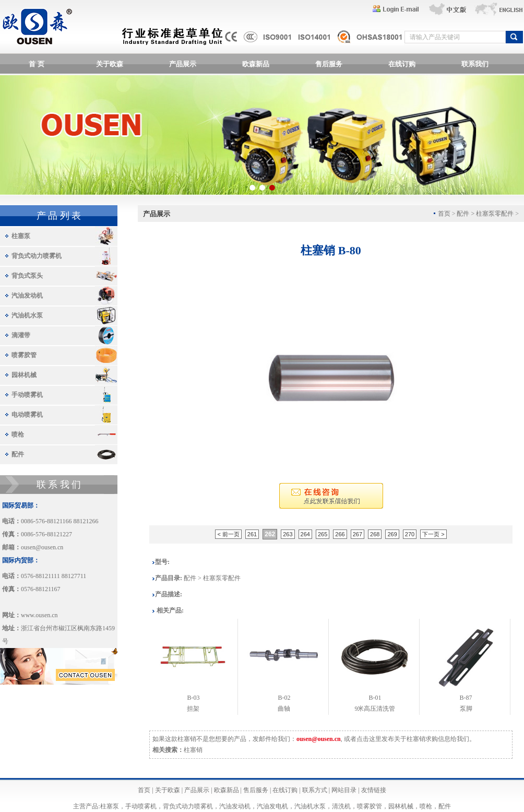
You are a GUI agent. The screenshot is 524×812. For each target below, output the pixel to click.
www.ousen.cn (39, 615)
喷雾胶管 (24, 355)
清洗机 (341, 806)
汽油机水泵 (27, 315)
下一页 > (433, 534)
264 (305, 534)
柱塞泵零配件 (495, 214)
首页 (144, 790)
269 (392, 534)
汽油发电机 (272, 806)
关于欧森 (110, 64)
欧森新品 (256, 64)
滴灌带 (21, 335)
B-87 (466, 698)
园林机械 (24, 375)
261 (252, 534)
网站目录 (344, 790)
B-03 (193, 698)
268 (375, 534)
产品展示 (183, 64)
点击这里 (369, 739)
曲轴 (284, 709)
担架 (193, 709)
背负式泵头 (27, 276)
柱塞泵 (21, 236)
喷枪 (18, 434)
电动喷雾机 (27, 415)
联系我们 (475, 64)
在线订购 (402, 64)
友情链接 (374, 790)
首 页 (36, 64)
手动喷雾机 (27, 395)
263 (288, 534)
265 (323, 534)
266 (340, 534)
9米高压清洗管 (375, 709)
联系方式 (315, 790)
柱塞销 (193, 750)
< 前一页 (228, 534)
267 (358, 534)
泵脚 (466, 709)
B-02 (284, 698)
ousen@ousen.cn (42, 547)
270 (410, 534)
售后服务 (329, 64)
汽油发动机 (27, 296)
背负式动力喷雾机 (37, 256)
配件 (18, 454)
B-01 (375, 698)
